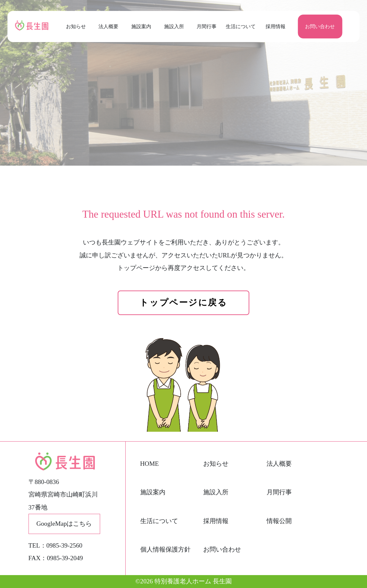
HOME (150, 464)
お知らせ (76, 27)
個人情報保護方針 (165, 549)
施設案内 (141, 27)
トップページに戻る (183, 303)
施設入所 (174, 27)
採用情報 (275, 27)
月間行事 (207, 27)
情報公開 (279, 521)
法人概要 (108, 27)
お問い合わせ (320, 27)
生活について (240, 27)
